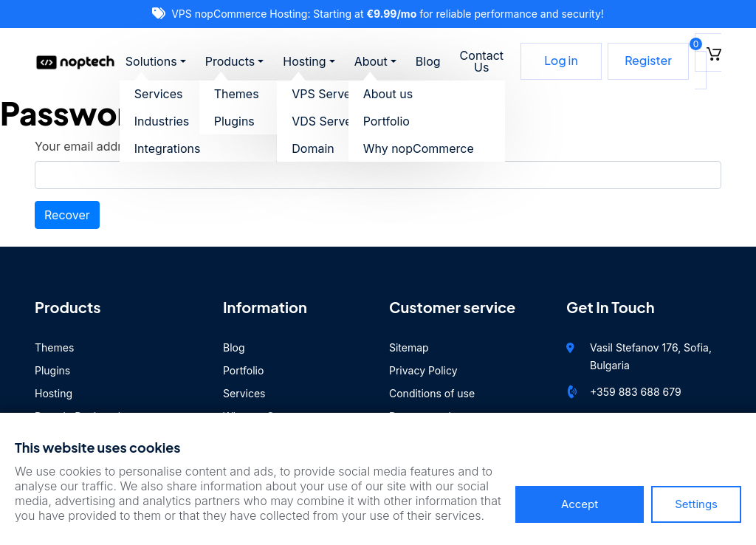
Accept (580, 504)
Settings (696, 504)
